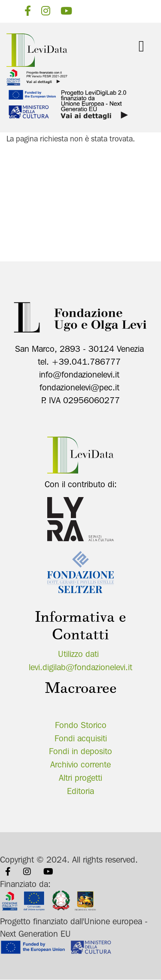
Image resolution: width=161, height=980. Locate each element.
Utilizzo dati (78, 654)
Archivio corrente (80, 764)
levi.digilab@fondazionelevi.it (80, 667)
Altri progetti (80, 778)
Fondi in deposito (80, 751)
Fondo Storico (81, 725)
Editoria (80, 791)
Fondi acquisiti (81, 738)
